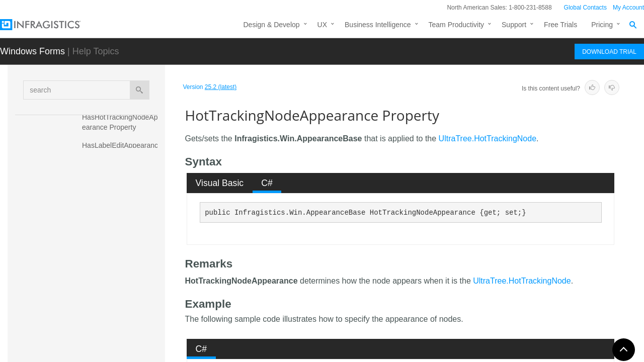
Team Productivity (456, 25)
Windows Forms (32, 51)
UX (322, 25)
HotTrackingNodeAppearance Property (122, 251)
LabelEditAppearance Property (117, 331)
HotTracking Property (115, 228)
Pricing (602, 25)
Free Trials (560, 25)
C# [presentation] (267, 183)
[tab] (220, 183)
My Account (628, 8)
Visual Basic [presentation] (220, 183)
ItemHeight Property (113, 291)
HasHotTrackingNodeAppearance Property (122, 122)
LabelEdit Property (111, 309)
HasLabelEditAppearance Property (123, 150)
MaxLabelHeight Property (122, 354)
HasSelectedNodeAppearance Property (122, 206)
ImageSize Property (113, 274)
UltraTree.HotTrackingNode (488, 139)
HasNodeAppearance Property (117, 178)
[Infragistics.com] (50, 25)
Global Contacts (585, 8)
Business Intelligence (378, 25)
